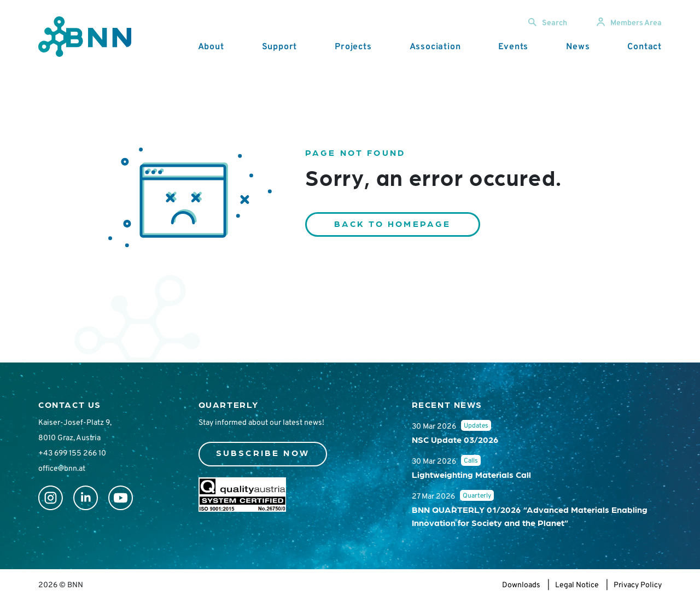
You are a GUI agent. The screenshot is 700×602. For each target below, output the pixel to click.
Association (435, 47)
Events (513, 47)
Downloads (521, 585)
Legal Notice (577, 585)
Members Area (629, 23)
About (211, 47)
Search (548, 23)
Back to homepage (393, 223)
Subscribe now (263, 452)
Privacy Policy (638, 585)
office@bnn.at (62, 469)
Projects (353, 47)
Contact (644, 47)
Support (280, 47)
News (578, 47)
